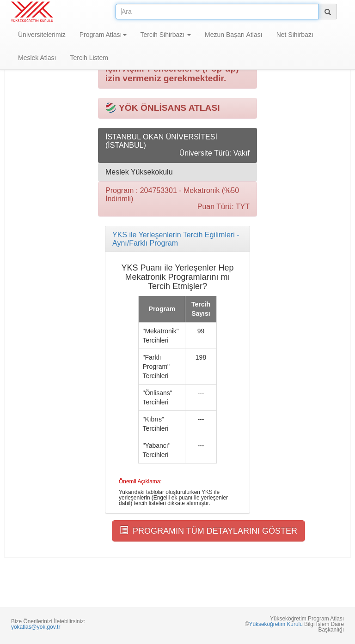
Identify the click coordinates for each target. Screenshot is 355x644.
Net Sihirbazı (295, 35)
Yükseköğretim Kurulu (275, 624)
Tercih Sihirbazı (166, 35)
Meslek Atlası (37, 58)
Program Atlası (103, 35)
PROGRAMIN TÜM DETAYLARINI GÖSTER (208, 531)
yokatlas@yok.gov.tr (36, 627)
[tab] (177, 239)
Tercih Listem (89, 58)
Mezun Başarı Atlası (234, 35)
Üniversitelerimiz (42, 35)
